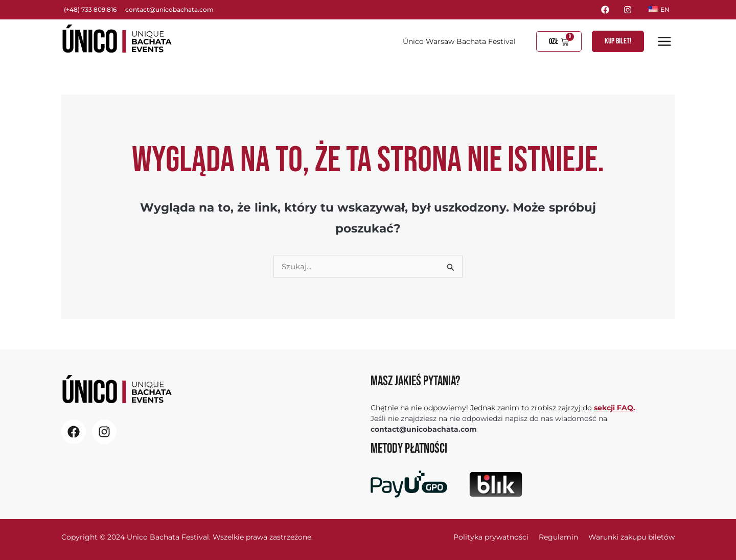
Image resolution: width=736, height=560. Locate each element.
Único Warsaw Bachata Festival (459, 41)
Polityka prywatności (491, 537)
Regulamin (558, 537)
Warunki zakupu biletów (631, 537)
